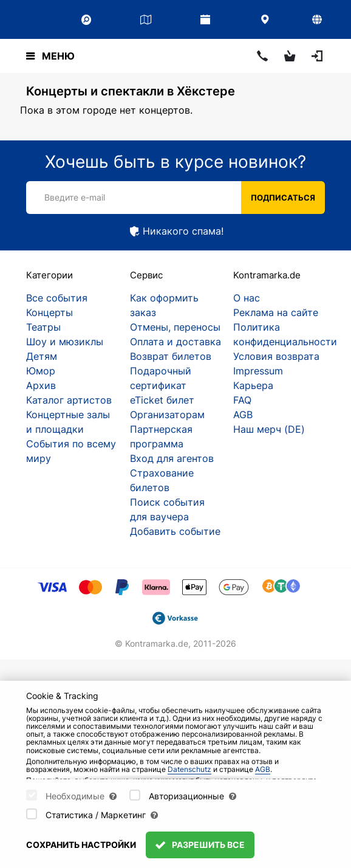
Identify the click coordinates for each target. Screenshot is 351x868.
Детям (42, 356)
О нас (247, 298)
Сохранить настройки (81, 845)
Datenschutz (189, 769)
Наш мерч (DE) (269, 429)
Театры (43, 327)
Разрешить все (200, 845)
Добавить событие (175, 531)
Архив (41, 385)
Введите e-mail (75, 197)
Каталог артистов (69, 400)
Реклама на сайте (276, 312)
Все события (57, 298)
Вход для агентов (172, 458)
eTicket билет (162, 400)
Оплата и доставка (175, 342)
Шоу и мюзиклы (65, 342)
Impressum (258, 371)
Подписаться (283, 198)
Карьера (253, 385)
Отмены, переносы (175, 327)
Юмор (41, 371)
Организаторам (167, 415)
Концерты (49, 312)
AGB (243, 415)
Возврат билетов (171, 356)
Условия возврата (276, 356)
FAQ (242, 400)
